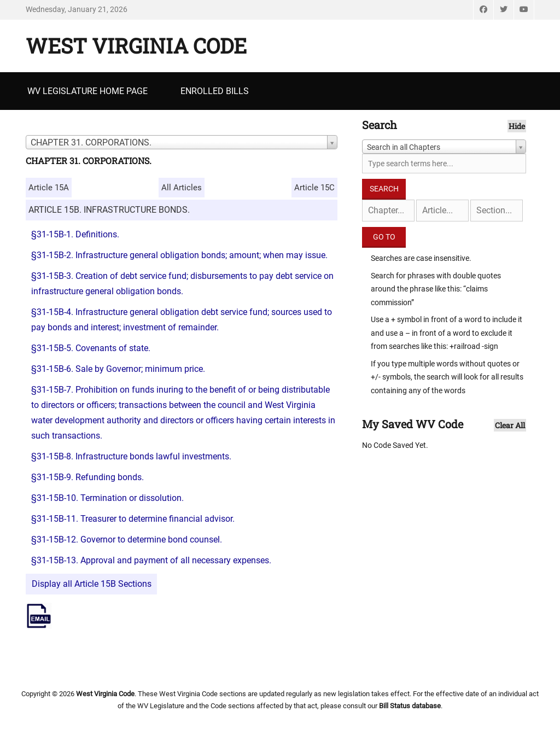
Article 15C (314, 188)
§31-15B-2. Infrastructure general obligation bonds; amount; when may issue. (179, 255)
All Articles (182, 188)
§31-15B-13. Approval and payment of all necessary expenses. (151, 560)
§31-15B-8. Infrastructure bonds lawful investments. (131, 456)
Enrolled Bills (215, 91)
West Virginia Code (136, 45)
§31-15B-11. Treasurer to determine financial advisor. (133, 519)
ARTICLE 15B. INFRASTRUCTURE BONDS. (109, 210)
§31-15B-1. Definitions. (75, 234)
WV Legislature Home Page (87, 91)
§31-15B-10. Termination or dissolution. (107, 498)
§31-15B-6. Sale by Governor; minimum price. (118, 369)
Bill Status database (410, 706)
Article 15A (49, 188)
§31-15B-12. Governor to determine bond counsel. (127, 540)
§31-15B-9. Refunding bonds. (87, 477)
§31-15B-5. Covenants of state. (91, 348)
